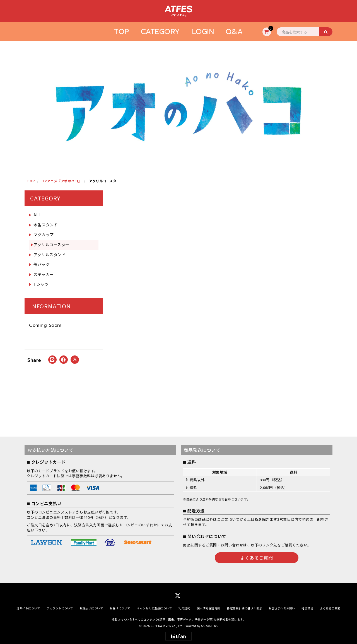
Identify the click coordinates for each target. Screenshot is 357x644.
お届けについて (120, 608)
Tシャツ (41, 284)
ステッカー (44, 274)
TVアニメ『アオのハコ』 (62, 181)
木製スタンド (46, 225)
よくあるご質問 (257, 557)
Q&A (234, 32)
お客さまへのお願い (282, 608)
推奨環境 (307, 608)
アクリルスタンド (50, 255)
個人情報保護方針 (209, 608)
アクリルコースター (51, 244)
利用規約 (184, 608)
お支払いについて (91, 608)
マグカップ (44, 234)
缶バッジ (42, 264)
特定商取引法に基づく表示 (244, 608)
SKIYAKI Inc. (209, 625)
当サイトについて (28, 608)
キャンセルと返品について (154, 608)
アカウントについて (60, 608)
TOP (122, 32)
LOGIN (203, 32)
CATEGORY (161, 32)
